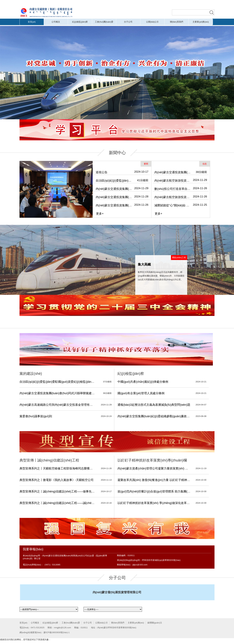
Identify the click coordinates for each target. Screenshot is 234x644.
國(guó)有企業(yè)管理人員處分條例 (141, 393)
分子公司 (128, 22)
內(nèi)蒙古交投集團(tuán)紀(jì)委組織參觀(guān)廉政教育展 (154, 416)
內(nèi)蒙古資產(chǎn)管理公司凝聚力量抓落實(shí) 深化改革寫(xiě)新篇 (154, 468)
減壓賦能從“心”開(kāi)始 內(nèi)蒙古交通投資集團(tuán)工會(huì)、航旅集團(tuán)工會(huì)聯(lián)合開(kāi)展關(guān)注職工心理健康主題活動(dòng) (173, 205)
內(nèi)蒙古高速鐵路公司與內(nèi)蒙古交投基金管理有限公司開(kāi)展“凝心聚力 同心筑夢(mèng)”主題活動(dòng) (57, 405)
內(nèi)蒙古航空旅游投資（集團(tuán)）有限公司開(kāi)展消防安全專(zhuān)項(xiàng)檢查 (173, 197)
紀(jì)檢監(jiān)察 (80, 22)
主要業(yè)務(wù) (201, 22)
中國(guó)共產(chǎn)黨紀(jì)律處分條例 (143, 382)
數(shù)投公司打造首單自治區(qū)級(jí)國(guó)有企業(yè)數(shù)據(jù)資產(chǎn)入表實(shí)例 (173, 189)
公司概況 (56, 22)
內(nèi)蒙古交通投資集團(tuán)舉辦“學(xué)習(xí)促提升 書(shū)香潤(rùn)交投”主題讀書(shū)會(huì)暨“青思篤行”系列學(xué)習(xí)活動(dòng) (173, 172)
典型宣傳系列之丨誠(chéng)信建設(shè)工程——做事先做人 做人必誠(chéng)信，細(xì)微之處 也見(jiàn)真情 (57, 491)
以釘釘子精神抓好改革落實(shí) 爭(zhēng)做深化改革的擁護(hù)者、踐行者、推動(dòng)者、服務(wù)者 (154, 503)
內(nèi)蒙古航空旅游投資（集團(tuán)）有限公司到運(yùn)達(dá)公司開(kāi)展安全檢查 (173, 181)
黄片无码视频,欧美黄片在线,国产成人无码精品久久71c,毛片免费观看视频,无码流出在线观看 (86, 3)
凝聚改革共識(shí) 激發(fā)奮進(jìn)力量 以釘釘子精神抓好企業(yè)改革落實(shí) (154, 480)
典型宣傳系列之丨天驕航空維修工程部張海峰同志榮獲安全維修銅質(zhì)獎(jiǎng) (57, 468)
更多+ (100, 214)
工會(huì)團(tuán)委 (104, 22)
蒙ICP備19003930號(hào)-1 (57, 632)
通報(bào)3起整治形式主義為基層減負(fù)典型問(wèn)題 (154, 405)
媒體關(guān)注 (155, 623)
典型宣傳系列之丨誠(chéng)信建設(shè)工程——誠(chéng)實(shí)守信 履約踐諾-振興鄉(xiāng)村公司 (57, 503)
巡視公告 (102, 172)
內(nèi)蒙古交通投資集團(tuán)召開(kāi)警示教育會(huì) (114, 205)
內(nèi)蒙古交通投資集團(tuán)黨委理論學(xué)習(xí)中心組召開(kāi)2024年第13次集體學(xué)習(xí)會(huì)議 (114, 197)
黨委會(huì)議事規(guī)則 (36, 416)
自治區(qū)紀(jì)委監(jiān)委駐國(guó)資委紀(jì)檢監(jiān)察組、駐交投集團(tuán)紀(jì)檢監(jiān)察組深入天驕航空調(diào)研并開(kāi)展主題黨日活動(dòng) (114, 181)
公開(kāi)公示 (152, 22)
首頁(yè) (32, 22)
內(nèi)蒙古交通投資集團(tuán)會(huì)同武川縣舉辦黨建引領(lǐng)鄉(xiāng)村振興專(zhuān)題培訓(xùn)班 (114, 189)
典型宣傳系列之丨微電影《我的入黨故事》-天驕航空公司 (57, 480)
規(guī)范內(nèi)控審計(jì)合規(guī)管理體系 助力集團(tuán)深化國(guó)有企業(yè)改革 (154, 491)
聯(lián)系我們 (177, 22)
